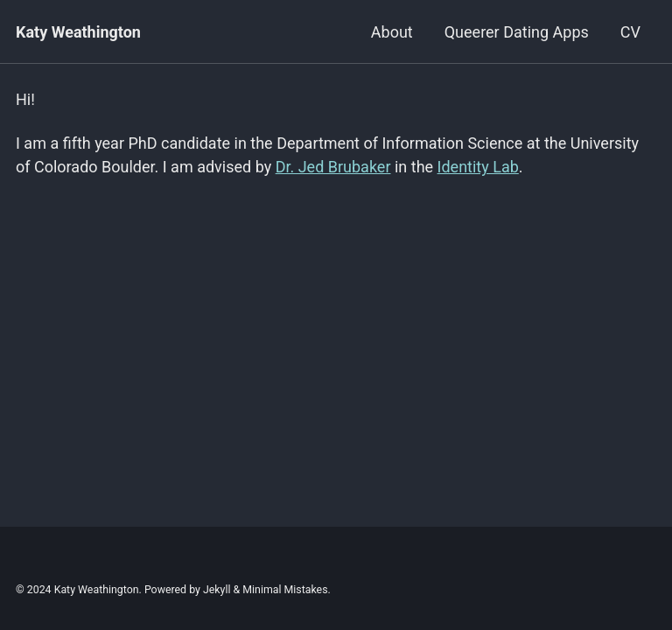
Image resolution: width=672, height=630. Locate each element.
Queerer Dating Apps (517, 32)
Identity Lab (478, 167)
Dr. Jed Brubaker (333, 167)
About (392, 32)
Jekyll (217, 590)
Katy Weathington (78, 32)
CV (630, 32)
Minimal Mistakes (285, 590)
